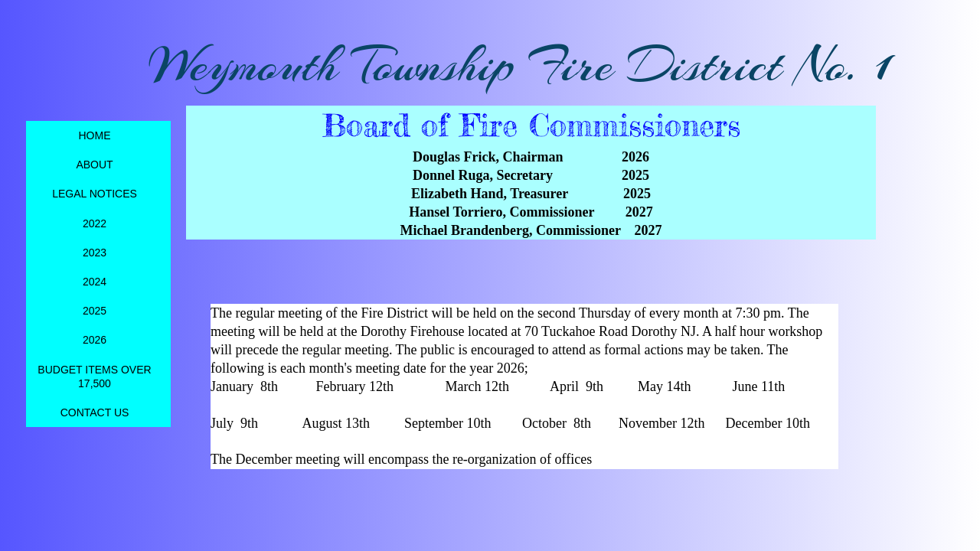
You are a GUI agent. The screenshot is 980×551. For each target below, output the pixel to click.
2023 (95, 253)
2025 (95, 311)
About (94, 165)
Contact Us (95, 412)
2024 (95, 282)
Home (95, 135)
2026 (95, 340)
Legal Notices (95, 194)
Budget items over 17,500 (94, 377)
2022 (95, 223)
